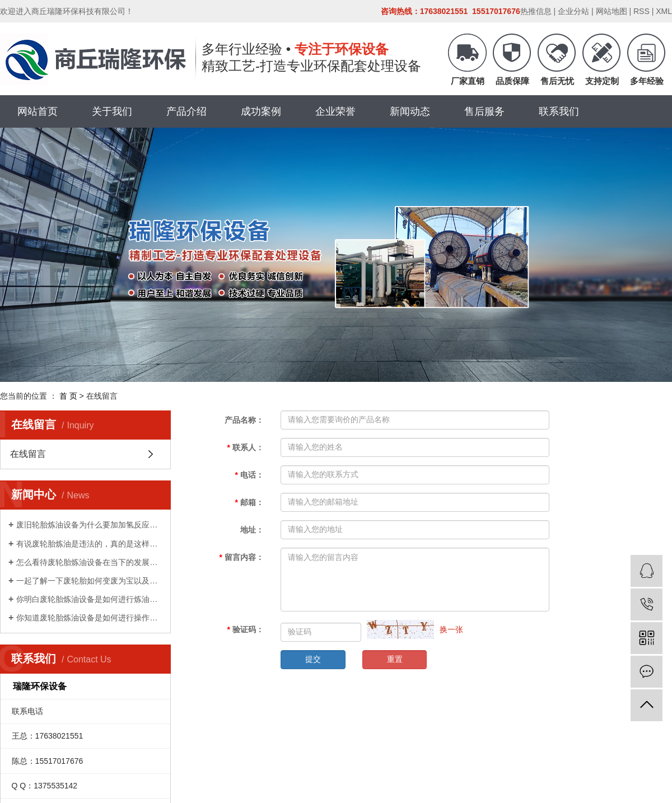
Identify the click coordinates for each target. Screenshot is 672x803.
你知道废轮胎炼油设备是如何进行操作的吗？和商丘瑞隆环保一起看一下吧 (89, 618)
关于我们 (112, 111)
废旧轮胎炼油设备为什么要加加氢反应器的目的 (89, 525)
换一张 (451, 629)
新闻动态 (410, 111)
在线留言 (28, 454)
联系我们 (559, 111)
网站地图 (612, 11)
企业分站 (573, 11)
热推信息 (536, 11)
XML (664, 11)
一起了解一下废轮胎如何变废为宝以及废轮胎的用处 (89, 581)
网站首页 (38, 111)
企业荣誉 (335, 111)
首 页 (68, 396)
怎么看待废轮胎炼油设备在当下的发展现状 (89, 562)
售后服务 (484, 111)
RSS (641, 11)
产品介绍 (186, 111)
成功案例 (261, 111)
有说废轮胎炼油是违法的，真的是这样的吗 (89, 544)
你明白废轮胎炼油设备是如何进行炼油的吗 (89, 599)
